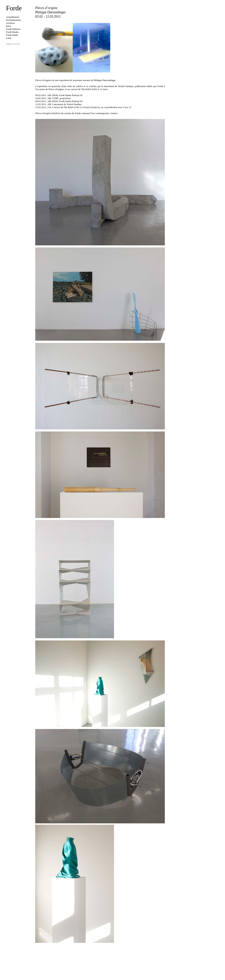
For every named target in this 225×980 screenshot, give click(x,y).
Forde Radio (12, 35)
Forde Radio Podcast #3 (71, 95)
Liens (9, 38)
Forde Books (12, 32)
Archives (10, 23)
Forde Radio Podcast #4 (71, 101)
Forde (14, 8)
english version (13, 44)
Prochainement (13, 20)
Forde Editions (13, 29)
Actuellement (13, 17)
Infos (9, 26)
